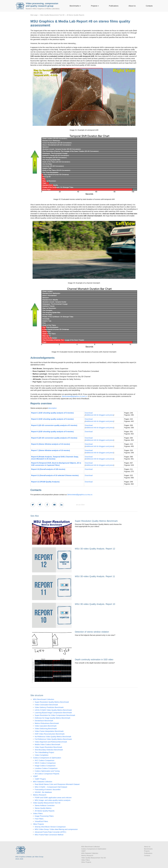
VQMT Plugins (40, 779)
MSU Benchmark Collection (44, 699)
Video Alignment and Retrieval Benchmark (51, 742)
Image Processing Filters (44, 816)
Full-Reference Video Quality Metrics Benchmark (53, 739)
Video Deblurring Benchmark (46, 729)
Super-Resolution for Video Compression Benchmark (55, 715)
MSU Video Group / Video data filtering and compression (56, 829)
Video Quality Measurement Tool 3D (52, 15)
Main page (34, 15)
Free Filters (39, 819)
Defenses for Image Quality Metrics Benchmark (52, 718)
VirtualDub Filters (41, 821)
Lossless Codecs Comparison (46, 768)
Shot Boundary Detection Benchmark (49, 750)
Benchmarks (75, 6)
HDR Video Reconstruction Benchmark (50, 734)
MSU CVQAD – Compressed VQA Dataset (51, 787)
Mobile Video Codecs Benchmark (47, 744)
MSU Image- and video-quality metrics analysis (53, 800)
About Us (132, 6)
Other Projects (38, 824)
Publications (114, 6)
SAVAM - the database (43, 792)
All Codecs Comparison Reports (47, 774)
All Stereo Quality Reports (75, 15)
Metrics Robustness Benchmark (47, 723)
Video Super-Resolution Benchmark (48, 747)
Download (89, 413)
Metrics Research (40, 795)
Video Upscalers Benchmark (46, 726)
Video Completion (42, 755)
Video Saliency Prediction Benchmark (49, 707)
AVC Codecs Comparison (45, 760)
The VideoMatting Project (44, 752)
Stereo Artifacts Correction (45, 805)
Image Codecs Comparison (45, 766)
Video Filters (38, 813)
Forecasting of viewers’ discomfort (48, 790)
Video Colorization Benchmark (46, 705)
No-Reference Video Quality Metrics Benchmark (53, 737)
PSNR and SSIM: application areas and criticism (53, 798)
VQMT (35, 776)
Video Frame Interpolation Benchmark (49, 731)
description (52, 408)
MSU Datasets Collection (43, 782)
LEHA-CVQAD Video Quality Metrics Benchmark (53, 710)
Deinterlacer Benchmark (44, 721)
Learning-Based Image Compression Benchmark (53, 713)
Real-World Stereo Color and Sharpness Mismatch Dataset (57, 784)
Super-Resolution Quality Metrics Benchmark (52, 702)
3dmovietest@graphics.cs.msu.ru (74, 396)
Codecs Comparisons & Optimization (47, 758)
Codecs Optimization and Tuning (47, 771)
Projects (95, 6)
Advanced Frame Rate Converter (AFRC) (50, 832)
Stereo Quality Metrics (43, 808)
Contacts (149, 6)
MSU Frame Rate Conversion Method (49, 835)
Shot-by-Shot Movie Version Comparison (50, 827)
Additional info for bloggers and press (99, 415)
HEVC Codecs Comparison (45, 763)
